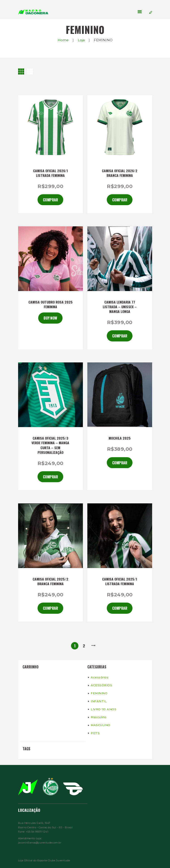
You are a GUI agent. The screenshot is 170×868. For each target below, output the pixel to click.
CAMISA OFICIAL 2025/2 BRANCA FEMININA (50, 581)
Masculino (99, 717)
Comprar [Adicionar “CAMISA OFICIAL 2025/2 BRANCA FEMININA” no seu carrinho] (50, 608)
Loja (81, 40)
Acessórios (100, 677)
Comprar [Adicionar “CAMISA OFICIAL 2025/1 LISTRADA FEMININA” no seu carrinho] (120, 608)
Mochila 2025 (120, 438)
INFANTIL (99, 701)
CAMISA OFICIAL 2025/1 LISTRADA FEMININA (120, 581)
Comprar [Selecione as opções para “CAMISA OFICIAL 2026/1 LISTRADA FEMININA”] (50, 200)
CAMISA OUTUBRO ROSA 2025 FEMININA (50, 304)
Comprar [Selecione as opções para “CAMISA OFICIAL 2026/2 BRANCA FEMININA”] (120, 200)
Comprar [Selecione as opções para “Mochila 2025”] (120, 463)
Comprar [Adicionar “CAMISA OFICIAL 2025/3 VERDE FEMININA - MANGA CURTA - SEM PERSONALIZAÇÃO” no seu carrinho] (50, 477)
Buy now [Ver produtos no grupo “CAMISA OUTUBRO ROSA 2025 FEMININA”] (50, 318)
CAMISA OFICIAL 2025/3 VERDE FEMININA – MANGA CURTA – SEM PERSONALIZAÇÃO (50, 445)
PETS (95, 733)
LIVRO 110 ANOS (104, 709)
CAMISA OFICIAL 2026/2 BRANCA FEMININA (120, 173)
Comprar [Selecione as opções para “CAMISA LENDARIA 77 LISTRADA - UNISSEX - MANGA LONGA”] (120, 336)
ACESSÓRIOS (101, 685)
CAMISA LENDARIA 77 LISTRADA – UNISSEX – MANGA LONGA (120, 307)
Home (63, 40)
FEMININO (99, 693)
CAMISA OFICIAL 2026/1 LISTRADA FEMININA (50, 173)
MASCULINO (101, 725)
